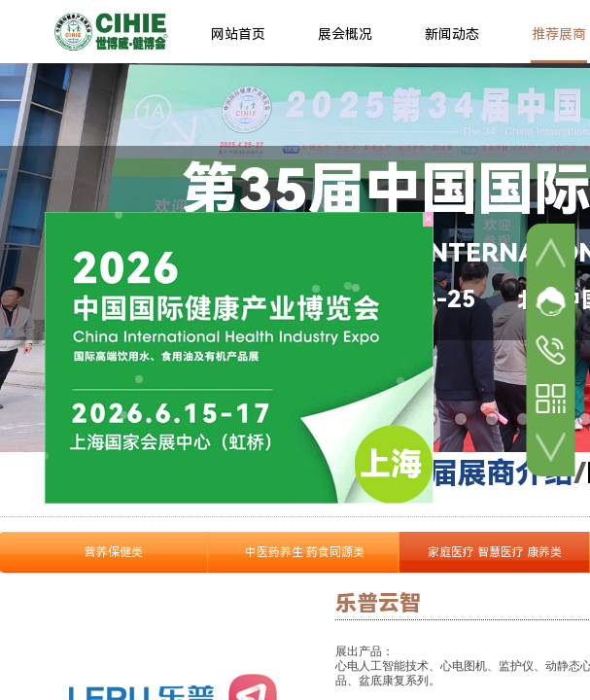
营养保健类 (114, 552)
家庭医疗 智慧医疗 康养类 (495, 552)
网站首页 (238, 34)
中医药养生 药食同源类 (305, 552)
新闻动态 (452, 34)
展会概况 (345, 34)
